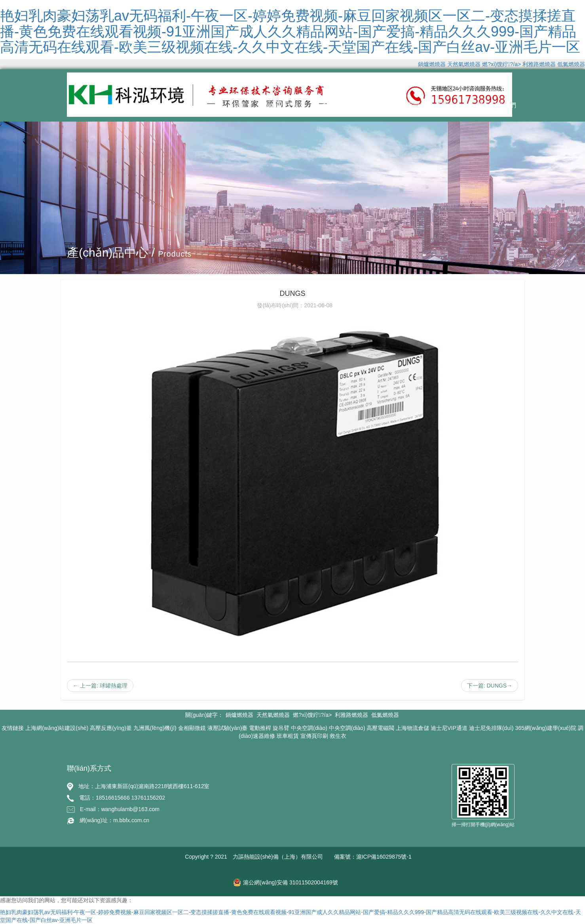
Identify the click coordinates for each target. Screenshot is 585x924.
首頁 (239, 105)
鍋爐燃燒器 (432, 64)
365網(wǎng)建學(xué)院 (545, 728)
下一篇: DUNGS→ (490, 686)
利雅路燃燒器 (539, 64)
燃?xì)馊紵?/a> (502, 64)
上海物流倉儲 (412, 728)
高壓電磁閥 (380, 728)
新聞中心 (448, 105)
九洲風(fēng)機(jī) (155, 728)
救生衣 (338, 736)
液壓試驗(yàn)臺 (228, 728)
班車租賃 (288, 736)
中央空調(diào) (309, 728)
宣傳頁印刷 (314, 736)
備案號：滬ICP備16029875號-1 (373, 857)
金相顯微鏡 (192, 728)
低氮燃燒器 (571, 64)
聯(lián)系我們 (496, 105)
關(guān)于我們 (283, 105)
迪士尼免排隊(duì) (491, 728)
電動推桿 (260, 728)
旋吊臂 (281, 728)
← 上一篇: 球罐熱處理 (100, 686)
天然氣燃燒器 (464, 64)
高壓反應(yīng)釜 (111, 728)
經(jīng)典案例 (400, 105)
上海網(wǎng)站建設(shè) (57, 728)
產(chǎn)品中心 (343, 105)
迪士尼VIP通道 (449, 728)
